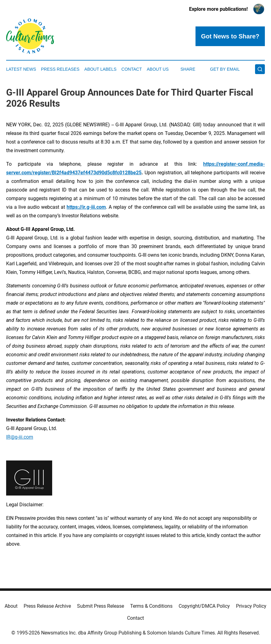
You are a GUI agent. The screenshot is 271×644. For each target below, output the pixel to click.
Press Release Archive (47, 606)
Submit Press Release (101, 606)
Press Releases (60, 69)
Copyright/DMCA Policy (204, 606)
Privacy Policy (251, 606)
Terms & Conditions (151, 606)
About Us (158, 69)
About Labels (101, 69)
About (11, 606)
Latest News (21, 69)
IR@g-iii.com (20, 437)
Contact (132, 69)
